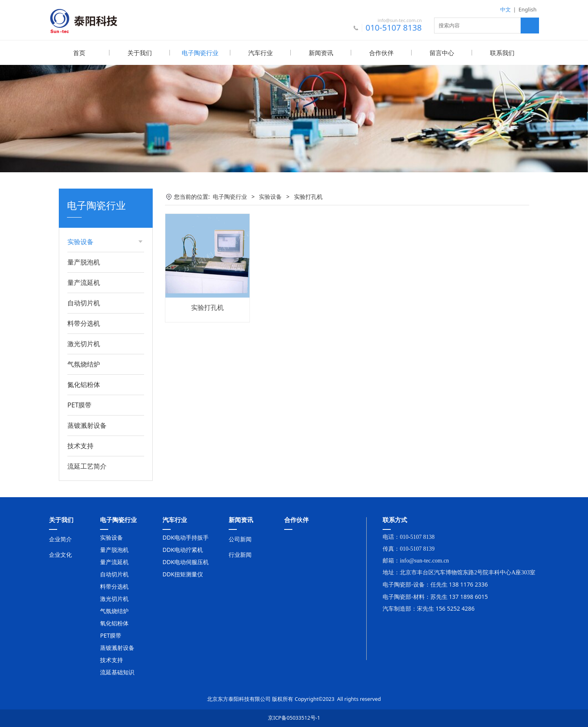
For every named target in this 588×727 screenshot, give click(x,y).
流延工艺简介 (87, 466)
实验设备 (270, 196)
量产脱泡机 (84, 262)
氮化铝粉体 (84, 384)
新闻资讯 (321, 53)
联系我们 (502, 53)
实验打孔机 (207, 307)
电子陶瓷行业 (200, 53)
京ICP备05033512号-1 (294, 717)
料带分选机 (84, 323)
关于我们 (140, 53)
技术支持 (80, 445)
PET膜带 (79, 405)
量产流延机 (84, 282)
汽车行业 (261, 53)
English (528, 9)
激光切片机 (84, 343)
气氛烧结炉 (84, 364)
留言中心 (442, 53)
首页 (79, 53)
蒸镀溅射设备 (87, 425)
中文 (506, 9)
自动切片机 (84, 302)
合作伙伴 (381, 53)
